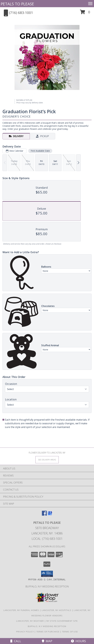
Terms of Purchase (48, 632)
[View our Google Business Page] (50, 515)
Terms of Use (70, 632)
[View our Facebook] (44, 515)
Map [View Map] (47, 641)
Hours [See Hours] (78, 641)
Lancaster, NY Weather (30, 621)
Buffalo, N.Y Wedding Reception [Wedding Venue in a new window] (47, 586)
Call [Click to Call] (16, 641)
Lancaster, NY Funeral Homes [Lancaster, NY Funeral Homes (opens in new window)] (21, 610)
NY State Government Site (62, 621)
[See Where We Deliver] (47, 460)
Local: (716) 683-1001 (47, 539)
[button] (85, 13)
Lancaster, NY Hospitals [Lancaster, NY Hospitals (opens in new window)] (57, 610)
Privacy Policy (25, 632)
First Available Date (40, 151)
